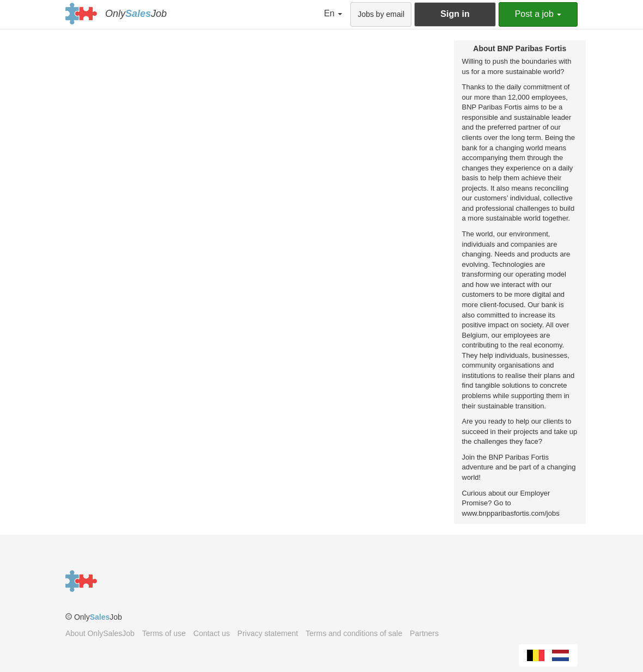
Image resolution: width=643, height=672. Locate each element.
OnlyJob (136, 14)
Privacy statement (268, 633)
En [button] (333, 13)
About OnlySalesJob (100, 633)
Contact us (212, 633)
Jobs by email (381, 14)
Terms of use (164, 633)
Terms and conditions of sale (354, 633)
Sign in (455, 14)
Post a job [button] (538, 14)
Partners (424, 633)
